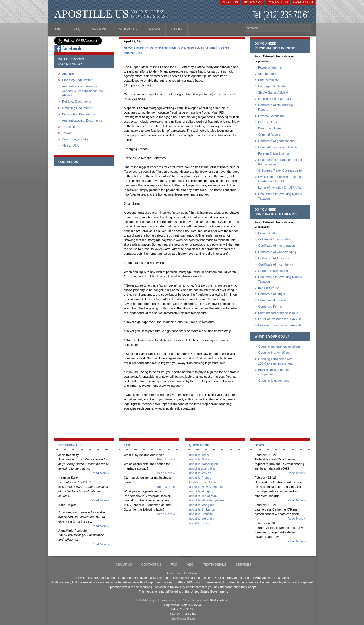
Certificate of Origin (272, 294)
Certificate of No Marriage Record (276, 107)
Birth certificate (269, 80)
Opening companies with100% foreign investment (275, 361)
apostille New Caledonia (206, 487)
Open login (303, 2)
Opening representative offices (279, 346)
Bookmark (253, 2)
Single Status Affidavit (273, 92)
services (243, 564)
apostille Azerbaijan (203, 468)
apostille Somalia (201, 514)
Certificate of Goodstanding (277, 252)
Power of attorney (270, 67)
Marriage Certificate (272, 86)
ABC (190, 564)
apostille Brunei (200, 523)
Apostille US (112, 14)
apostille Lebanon (201, 519)
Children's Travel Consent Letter (281, 170)
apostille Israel (199, 455)
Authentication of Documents (82, 120)
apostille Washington (203, 464)
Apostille (68, 74)
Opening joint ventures (274, 381)
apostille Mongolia (202, 505)
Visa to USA (70, 145)
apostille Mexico (200, 473)
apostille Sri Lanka (202, 509)
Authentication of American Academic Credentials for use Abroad (82, 91)
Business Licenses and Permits (280, 325)
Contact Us (278, 2)
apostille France (200, 478)
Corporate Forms (270, 307)
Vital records (267, 74)
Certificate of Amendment (276, 258)
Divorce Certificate (271, 116)
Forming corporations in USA (278, 313)
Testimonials (215, 564)
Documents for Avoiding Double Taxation (280, 196)
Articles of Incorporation (275, 239)
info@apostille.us (183, 618)
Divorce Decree (269, 122)
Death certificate (269, 128)
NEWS (128, 48)
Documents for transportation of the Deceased (280, 162)
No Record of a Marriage (275, 99)
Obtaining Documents (77, 108)
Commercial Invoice (272, 300)
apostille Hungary (201, 491)
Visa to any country (75, 139)
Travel (66, 133)
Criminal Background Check (278, 147)
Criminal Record (269, 135)
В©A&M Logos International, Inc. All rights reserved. (172, 600)
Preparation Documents (78, 114)
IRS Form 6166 (269, 288)
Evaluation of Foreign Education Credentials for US (280, 179)
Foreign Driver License (274, 153)
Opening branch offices (274, 353)
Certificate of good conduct (277, 141)
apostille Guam (199, 459)
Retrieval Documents (76, 102)
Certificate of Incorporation (277, 246)
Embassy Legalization (77, 80)
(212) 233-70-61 (282, 16)
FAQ (174, 564)
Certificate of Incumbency (276, 264)
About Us (230, 2)
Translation (70, 127)
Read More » (100, 473)
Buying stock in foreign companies (274, 372)
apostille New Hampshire (206, 500)
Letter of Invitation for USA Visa (280, 188)
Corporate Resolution (273, 271)
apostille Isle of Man (203, 496)
